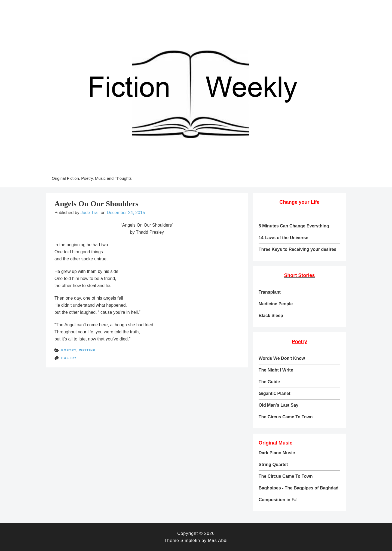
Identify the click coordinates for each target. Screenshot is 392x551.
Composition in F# (278, 500)
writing (88, 350)
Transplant (270, 292)
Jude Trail (90, 213)
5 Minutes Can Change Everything (294, 226)
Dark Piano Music (277, 453)
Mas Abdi (218, 541)
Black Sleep (271, 316)
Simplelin (190, 541)
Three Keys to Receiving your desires (297, 249)
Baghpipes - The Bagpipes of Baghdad (298, 488)
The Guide (269, 382)
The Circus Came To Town (286, 417)
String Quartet (273, 465)
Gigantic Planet (274, 393)
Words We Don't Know (282, 358)
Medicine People (276, 304)
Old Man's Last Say (278, 405)
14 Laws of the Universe (283, 238)
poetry (69, 350)
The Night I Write (276, 370)
